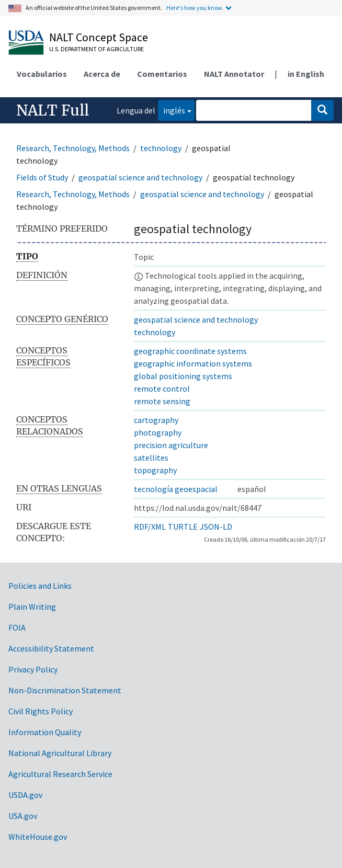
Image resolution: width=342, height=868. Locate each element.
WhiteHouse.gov (38, 837)
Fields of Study (42, 177)
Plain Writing (32, 607)
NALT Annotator (234, 74)
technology (161, 148)
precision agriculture (171, 445)
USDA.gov (25, 795)
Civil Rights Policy (41, 711)
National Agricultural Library (60, 753)
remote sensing (162, 401)
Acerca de (102, 74)
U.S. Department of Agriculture (96, 49)
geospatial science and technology (140, 177)
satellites (151, 458)
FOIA (17, 627)
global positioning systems (183, 376)
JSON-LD (216, 527)
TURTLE (183, 527)
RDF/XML (150, 527)
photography (158, 432)
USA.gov (23, 816)
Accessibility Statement (51, 648)
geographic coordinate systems (190, 351)
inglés (172, 110)
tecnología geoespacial (176, 489)
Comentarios (162, 74)
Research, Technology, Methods (73, 148)
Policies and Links (40, 586)
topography (155, 470)
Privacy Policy (33, 669)
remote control (162, 389)
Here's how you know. (195, 8)
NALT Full (53, 110)
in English (306, 74)
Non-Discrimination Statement (65, 690)
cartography (156, 420)
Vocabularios (42, 74)
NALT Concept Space (99, 37)
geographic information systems (193, 363)
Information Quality (45, 732)
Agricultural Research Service (60, 774)
